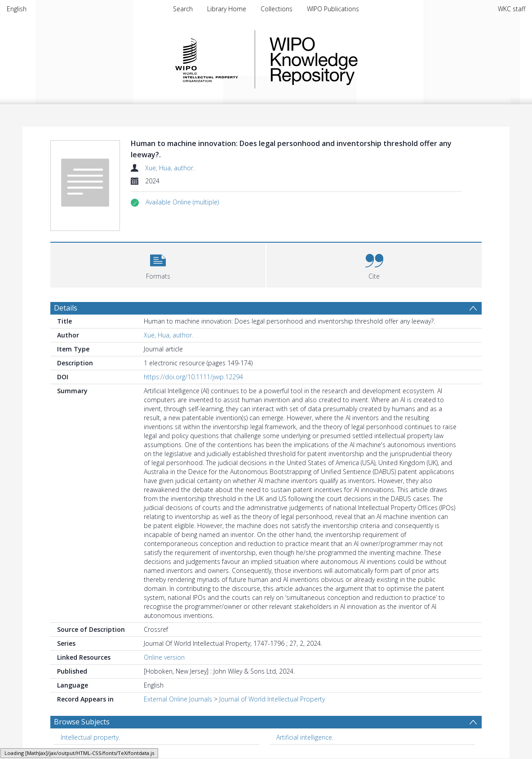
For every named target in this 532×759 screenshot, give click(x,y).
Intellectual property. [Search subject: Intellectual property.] (90, 737)
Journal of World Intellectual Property (272, 699)
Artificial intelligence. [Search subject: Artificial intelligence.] (305, 737)
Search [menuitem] (183, 9)
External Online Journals (178, 699)
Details (66, 308)
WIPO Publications (333, 9)
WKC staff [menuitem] (512, 9)
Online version (164, 657)
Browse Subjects (82, 722)
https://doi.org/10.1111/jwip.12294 (193, 377)
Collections (277, 9)
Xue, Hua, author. (170, 168)
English (17, 9)
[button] (182, 202)
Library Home (227, 9)
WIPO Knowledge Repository (350, 59)
